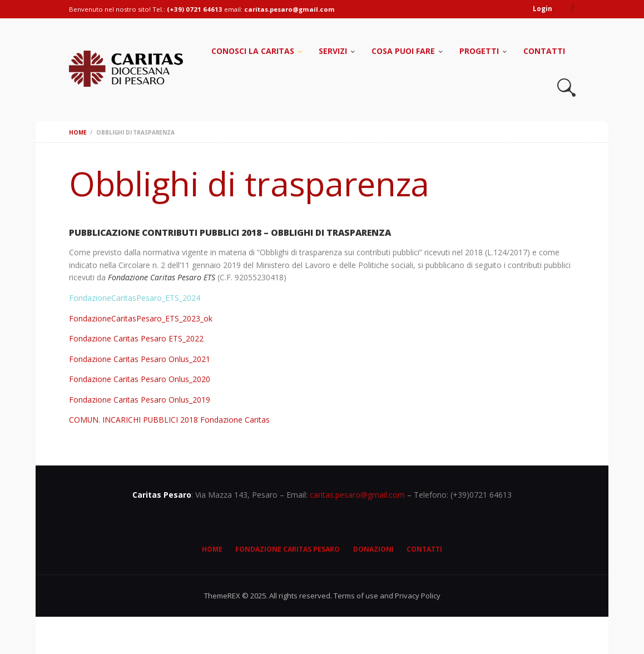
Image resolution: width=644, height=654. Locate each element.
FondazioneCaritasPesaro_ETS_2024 (135, 298)
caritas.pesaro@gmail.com (357, 495)
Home (78, 132)
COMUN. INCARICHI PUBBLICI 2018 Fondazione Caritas (170, 420)
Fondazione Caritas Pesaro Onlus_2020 (140, 379)
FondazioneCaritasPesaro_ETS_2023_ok (141, 318)
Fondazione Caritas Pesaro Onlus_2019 (140, 400)
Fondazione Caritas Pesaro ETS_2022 (136, 338)
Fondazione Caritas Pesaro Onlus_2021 (140, 359)
